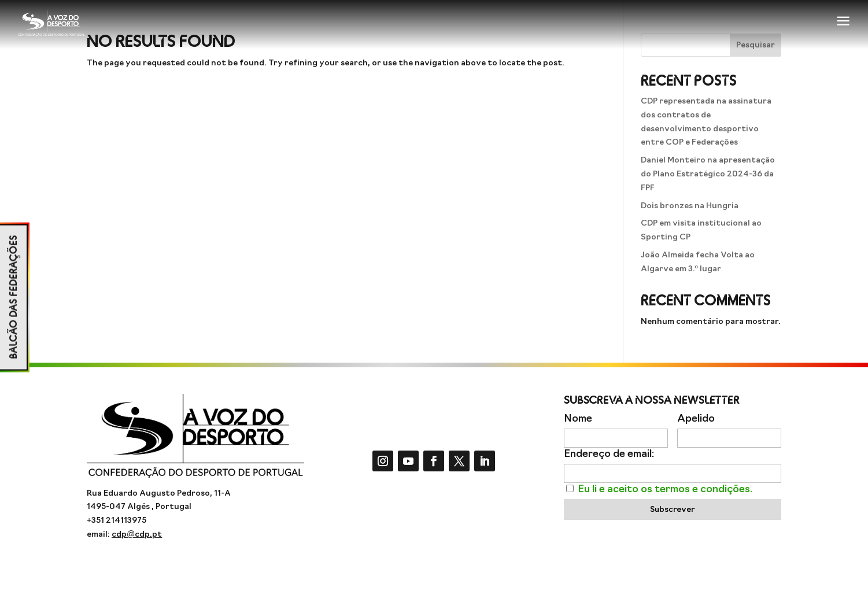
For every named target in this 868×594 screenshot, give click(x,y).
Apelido (696, 419)
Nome (578, 419)
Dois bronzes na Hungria (690, 206)
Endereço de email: (609, 454)
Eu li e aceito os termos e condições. (665, 490)
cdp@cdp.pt (137, 535)
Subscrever (672, 510)
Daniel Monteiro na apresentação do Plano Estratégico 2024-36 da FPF (708, 174)
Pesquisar (756, 45)
